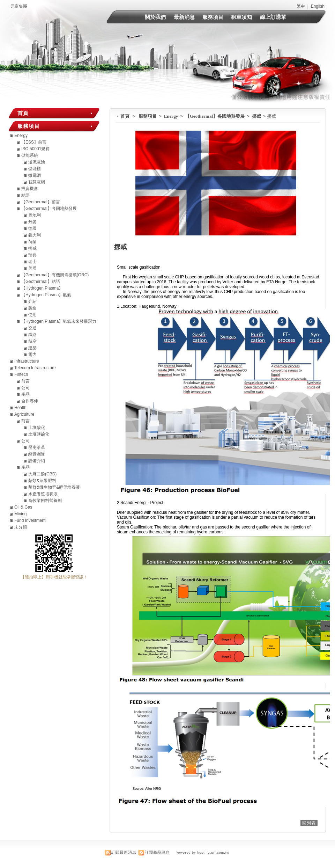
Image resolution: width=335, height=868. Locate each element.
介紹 (32, 301)
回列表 (309, 823)
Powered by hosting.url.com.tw (202, 853)
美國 (32, 268)
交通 (32, 328)
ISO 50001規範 (35, 149)
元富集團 (19, 6)
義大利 (35, 235)
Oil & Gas (23, 507)
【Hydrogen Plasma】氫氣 (46, 295)
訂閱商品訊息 (157, 852)
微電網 (35, 175)
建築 (32, 348)
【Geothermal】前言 (41, 202)
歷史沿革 (37, 447)
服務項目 (213, 17)
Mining (20, 514)
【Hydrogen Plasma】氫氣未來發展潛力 (59, 321)
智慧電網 (37, 182)
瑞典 (32, 255)
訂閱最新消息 (124, 852)
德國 (32, 228)
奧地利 (35, 215)
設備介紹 (37, 461)
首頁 (125, 116)
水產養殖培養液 (43, 494)
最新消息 (184, 17)
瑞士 (32, 262)
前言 (25, 381)
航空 (32, 341)
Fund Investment (30, 520)
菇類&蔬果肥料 (42, 481)
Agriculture (24, 414)
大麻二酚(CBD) (42, 474)
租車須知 (241, 17)
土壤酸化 (37, 428)
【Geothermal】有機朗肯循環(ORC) (55, 275)
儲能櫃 (35, 169)
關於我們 (155, 17)
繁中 (301, 6)
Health (20, 408)
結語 (25, 195)
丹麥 (32, 222)
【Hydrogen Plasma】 (42, 288)
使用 (32, 315)
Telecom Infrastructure (35, 368)
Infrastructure (27, 361)
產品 (25, 394)
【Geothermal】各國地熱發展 (216, 116)
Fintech (21, 374)
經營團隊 (37, 454)
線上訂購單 (273, 17)
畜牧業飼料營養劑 (45, 501)
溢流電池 (37, 162)
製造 (32, 308)
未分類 (21, 527)
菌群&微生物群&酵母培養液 (54, 487)
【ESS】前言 (34, 142)
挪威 (257, 116)
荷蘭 (32, 242)
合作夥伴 (30, 401)
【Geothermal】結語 (41, 282)
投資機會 (30, 189)
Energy (172, 116)
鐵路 (32, 335)
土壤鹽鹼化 (39, 434)
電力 (32, 355)
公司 (25, 388)
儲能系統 (30, 155)
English (318, 6)
